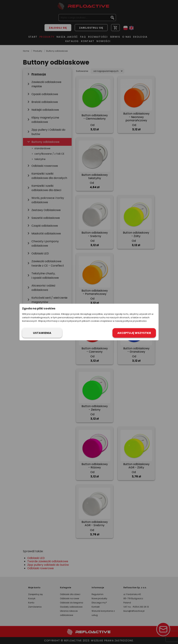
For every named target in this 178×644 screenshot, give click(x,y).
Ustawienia (42, 333)
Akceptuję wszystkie (134, 333)
